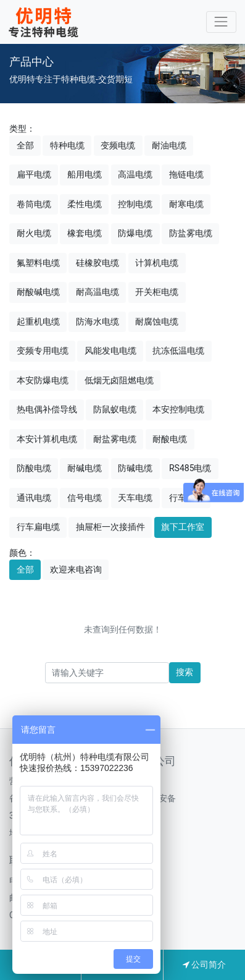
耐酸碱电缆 (38, 292)
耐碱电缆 (85, 468)
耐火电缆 (34, 233)
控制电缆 (135, 204)
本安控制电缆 (178, 409)
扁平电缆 (34, 174)
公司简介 (204, 965)
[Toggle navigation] (221, 22)
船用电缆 (85, 174)
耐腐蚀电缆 (157, 322)
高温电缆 (135, 174)
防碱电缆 (135, 468)
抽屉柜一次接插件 (110, 527)
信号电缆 (85, 498)
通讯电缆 (34, 498)
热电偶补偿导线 (47, 409)
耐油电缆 (169, 145)
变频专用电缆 (43, 351)
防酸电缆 (34, 468)
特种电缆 (67, 145)
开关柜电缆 (157, 292)
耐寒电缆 (186, 204)
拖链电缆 (186, 174)
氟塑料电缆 (38, 263)
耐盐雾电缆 (115, 439)
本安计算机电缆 (47, 439)
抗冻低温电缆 (178, 351)
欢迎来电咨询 (76, 569)
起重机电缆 (38, 322)
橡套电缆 (85, 233)
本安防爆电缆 (43, 380)
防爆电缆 (135, 233)
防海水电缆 (98, 322)
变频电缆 (118, 145)
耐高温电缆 (98, 292)
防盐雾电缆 (191, 233)
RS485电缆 (190, 468)
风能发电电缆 (110, 351)
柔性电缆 (85, 204)
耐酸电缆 (170, 439)
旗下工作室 (183, 527)
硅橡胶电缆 (98, 263)
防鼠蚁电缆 (115, 409)
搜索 (185, 672)
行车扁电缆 (38, 527)
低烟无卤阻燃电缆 (119, 380)
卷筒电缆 (34, 204)
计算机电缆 (157, 263)
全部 (25, 145)
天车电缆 (135, 498)
